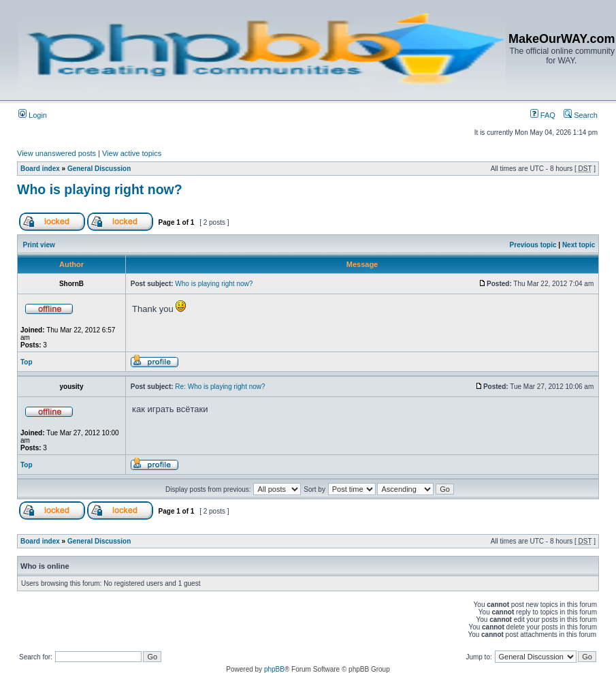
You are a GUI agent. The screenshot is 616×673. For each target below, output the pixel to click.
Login (33, 115)
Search (581, 115)
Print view (39, 245)
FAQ (543, 115)
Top (27, 362)
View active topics (132, 153)
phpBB (274, 669)
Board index (40, 169)
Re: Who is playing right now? (220, 387)
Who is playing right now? (100, 189)
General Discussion (99, 169)
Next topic (579, 245)
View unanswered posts (56, 153)
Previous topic (533, 245)
